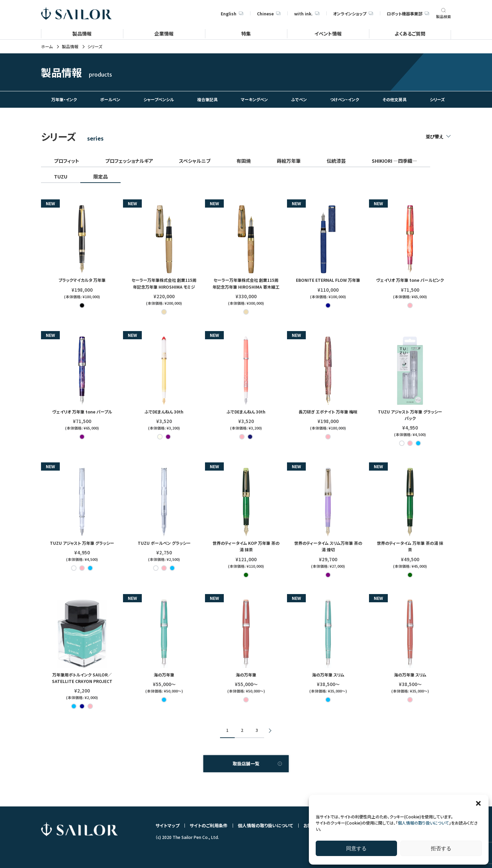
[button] (478, 803)
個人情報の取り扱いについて (423, 823)
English (232, 14)
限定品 (100, 176)
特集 (246, 33)
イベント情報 (328, 33)
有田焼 (244, 161)
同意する (356, 848)
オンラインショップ (353, 14)
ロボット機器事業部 (408, 14)
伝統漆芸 (336, 161)
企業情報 (164, 33)
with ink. (307, 14)
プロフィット (67, 161)
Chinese (269, 14)
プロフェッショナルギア (129, 161)
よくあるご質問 (410, 33)
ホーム (47, 47)
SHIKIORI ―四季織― (394, 161)
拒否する (441, 848)
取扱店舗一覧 (246, 764)
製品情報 (82, 33)
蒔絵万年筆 (289, 161)
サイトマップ (167, 825)
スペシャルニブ (195, 161)
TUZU (61, 176)
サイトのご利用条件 (209, 825)
